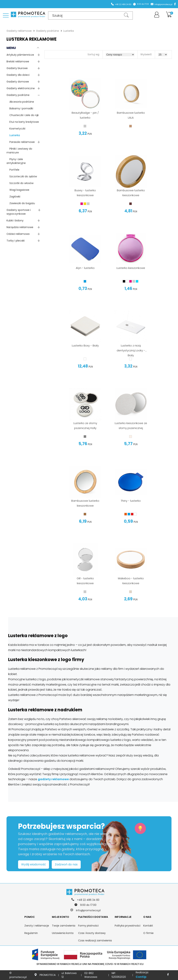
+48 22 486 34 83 (123, 4)
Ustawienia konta (63, 933)
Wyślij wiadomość (34, 864)
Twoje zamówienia (64, 926)
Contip (141, 977)
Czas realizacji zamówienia (95, 940)
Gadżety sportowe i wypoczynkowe (19, 212)
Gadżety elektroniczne (21, 88)
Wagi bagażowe (18, 190)
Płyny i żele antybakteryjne (16, 161)
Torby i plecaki (16, 241)
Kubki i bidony (15, 220)
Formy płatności (88, 926)
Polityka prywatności (128, 926)
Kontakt (148, 926)
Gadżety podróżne (47, 31)
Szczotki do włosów (20, 183)
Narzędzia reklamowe (20, 227)
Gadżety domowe (18, 82)
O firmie (148, 933)
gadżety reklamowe (53, 779)
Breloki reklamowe (18, 61)
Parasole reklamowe (21, 142)
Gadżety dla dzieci (18, 75)
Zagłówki (13, 197)
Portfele (13, 170)
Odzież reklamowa (18, 234)
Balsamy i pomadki (20, 108)
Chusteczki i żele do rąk (23, 115)
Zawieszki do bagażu (21, 203)
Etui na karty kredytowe (23, 122)
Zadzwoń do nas (66, 864)
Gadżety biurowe (17, 68)
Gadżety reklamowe (19, 31)
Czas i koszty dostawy (92, 933)
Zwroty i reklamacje (37, 926)
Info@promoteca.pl (163, 4)
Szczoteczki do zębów (22, 176)
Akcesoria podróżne (20, 102)
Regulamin (31, 933)
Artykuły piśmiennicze (20, 55)
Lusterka (69, 31)
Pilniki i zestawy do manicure (19, 151)
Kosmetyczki (16, 129)
